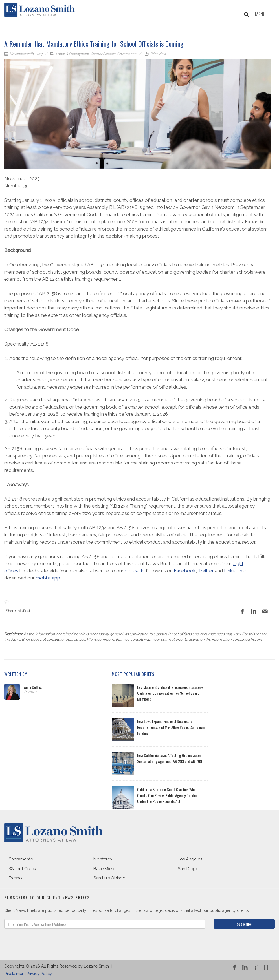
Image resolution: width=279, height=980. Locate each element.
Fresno (15, 878)
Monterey (103, 859)
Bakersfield (105, 869)
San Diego (188, 869)
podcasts (135, 571)
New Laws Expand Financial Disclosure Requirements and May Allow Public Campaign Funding (171, 727)
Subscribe (244, 924)
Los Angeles (190, 859)
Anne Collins (33, 687)
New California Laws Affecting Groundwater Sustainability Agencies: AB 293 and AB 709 (170, 758)
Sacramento (21, 859)
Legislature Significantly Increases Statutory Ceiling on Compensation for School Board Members (170, 693)
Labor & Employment (72, 54)
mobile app (48, 578)
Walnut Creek (22, 869)
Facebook (185, 571)
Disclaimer (14, 974)
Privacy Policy (39, 974)
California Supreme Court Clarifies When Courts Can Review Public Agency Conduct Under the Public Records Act (168, 795)
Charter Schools (103, 54)
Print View (158, 54)
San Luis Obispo (109, 878)
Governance (127, 54)
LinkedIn (233, 571)
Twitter (206, 571)
